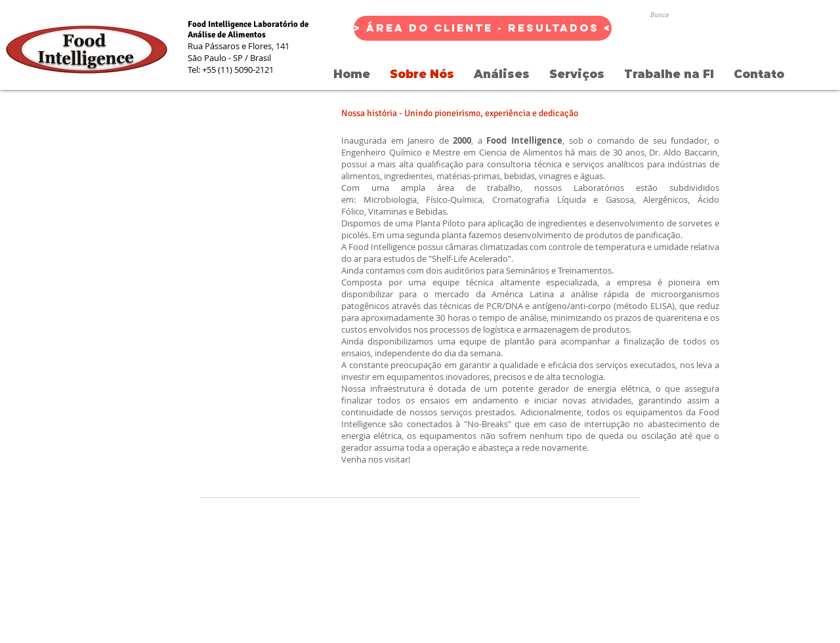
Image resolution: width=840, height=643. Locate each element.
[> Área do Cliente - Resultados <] (483, 28)
